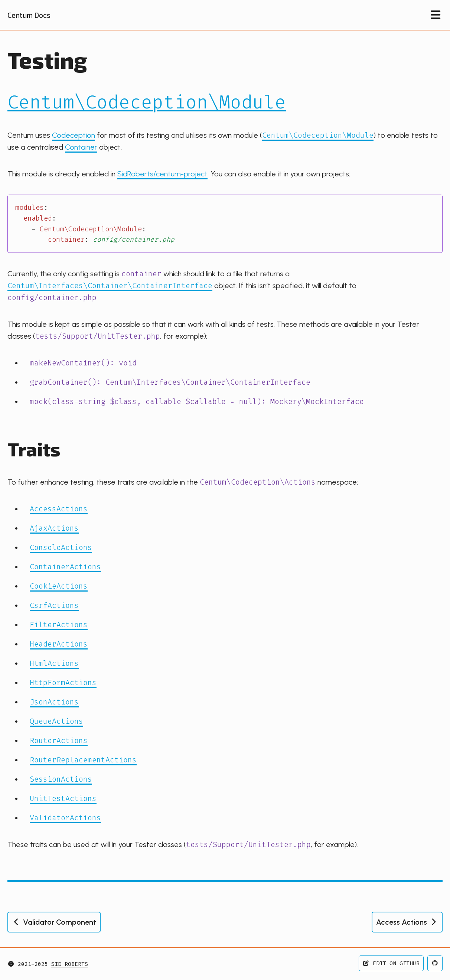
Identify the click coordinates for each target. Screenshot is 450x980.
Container (81, 147)
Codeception (74, 135)
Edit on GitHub (391, 963)
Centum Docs (29, 15)
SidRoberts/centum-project (162, 174)
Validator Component (54, 922)
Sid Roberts (70, 964)
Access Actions (407, 922)
